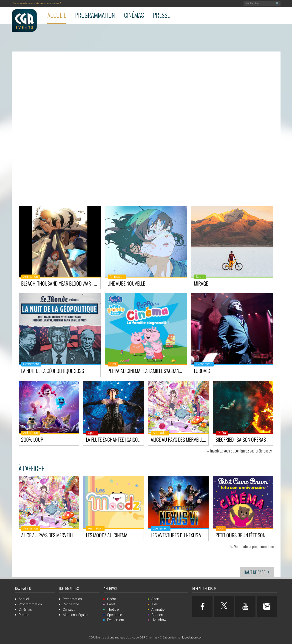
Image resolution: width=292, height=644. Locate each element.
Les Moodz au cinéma (107, 535)
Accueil (57, 15)
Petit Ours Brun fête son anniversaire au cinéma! (244, 535)
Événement (31, 364)
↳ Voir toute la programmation (252, 546)
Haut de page (257, 572)
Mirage (201, 283)
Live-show (159, 620)
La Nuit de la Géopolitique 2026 (53, 371)
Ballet (111, 604)
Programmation (95, 15)
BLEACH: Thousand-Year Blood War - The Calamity (61, 283)
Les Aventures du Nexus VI (177, 535)
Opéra (92, 433)
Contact (69, 610)
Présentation (72, 599)
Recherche (71, 604)
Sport (200, 277)
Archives (110, 588)
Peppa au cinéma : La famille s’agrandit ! (147, 371)
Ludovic (202, 371)
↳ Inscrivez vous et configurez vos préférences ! (240, 451)
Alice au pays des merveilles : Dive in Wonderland (180, 439)
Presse (161, 15)
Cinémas (134, 15)
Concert (157, 615)
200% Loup (32, 439)
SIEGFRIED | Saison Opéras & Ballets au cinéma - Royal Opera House (244, 439)
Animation (31, 277)
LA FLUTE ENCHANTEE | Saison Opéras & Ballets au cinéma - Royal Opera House (115, 439)
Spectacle (115, 615)
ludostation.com (193, 637)
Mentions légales (75, 615)
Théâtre (113, 610)
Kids (113, 364)
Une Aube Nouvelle (126, 283)
